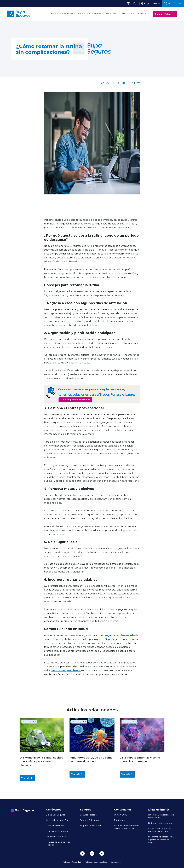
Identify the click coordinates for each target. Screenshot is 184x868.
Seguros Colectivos (89, 820)
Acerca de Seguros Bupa (58, 820)
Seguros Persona (88, 815)
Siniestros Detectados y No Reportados (161, 816)
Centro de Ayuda (138, 13)
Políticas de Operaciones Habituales (58, 843)
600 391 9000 (121, 815)
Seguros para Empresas (89, 13)
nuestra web (59, 670)
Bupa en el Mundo (55, 826)
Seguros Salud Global (90, 826)
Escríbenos (119, 820)
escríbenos (74, 670)
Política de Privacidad (72, 862)
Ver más (27, 778)
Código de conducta (56, 836)
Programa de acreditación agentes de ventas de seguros (161, 840)
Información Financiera (57, 831)
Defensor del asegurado (160, 823)
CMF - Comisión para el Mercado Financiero (160, 830)
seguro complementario (120, 635)
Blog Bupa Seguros (55, 815)
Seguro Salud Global (115, 13)
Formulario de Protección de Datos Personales (127, 827)
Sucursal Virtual (165, 14)
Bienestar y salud (29, 722)
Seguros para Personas (62, 13)
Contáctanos (116, 862)
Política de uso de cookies (96, 862)
